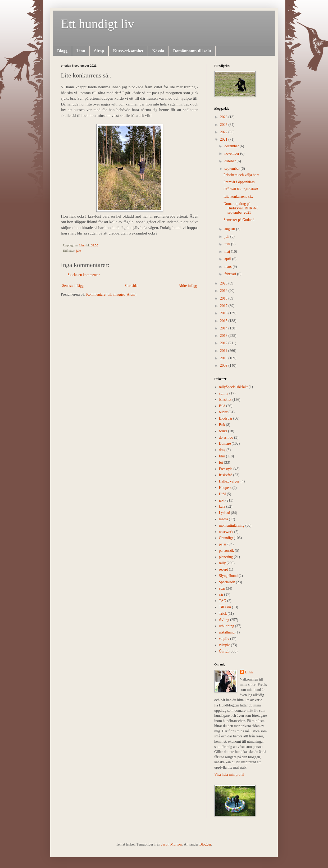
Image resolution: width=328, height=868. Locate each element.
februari (231, 274)
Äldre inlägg (188, 286)
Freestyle (226, 469)
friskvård (226, 475)
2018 (224, 298)
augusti (230, 229)
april (228, 259)
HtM (222, 494)
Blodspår (226, 418)
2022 (224, 132)
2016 (224, 313)
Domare (225, 444)
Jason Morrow (172, 844)
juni (228, 244)
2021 (224, 139)
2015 (224, 321)
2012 (224, 343)
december (232, 146)
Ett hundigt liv (97, 24)
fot (221, 463)
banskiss (225, 400)
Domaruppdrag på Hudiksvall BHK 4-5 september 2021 (241, 208)
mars (228, 267)
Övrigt (224, 651)
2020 (224, 283)
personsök (227, 551)
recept (224, 569)
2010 (224, 358)
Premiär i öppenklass (239, 182)
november (232, 153)
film (222, 456)
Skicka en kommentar (84, 275)
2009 (224, 366)
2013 (224, 336)
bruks (223, 431)
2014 (224, 328)
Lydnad (225, 513)
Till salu (225, 607)
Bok (222, 425)
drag (222, 450)
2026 (224, 117)
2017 (224, 306)
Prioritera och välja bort (241, 175)
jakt (79, 251)
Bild (222, 406)
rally (222, 563)
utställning (227, 632)
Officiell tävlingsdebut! (241, 189)
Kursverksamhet (128, 51)
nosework (226, 532)
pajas (223, 544)
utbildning (227, 626)
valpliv (224, 639)
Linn (81, 51)
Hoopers (225, 488)
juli (227, 236)
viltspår (225, 645)
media (224, 519)
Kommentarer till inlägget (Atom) (111, 294)
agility (224, 393)
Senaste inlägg (73, 286)
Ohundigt (226, 538)
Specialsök (227, 582)
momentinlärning (232, 525)
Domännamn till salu (192, 51)
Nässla (158, 51)
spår (222, 588)
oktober (230, 161)
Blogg (62, 51)
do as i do (226, 437)
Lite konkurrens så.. (238, 197)
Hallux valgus (229, 481)
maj (228, 252)
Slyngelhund (228, 576)
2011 (224, 351)
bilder (223, 412)
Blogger (205, 844)
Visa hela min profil (229, 775)
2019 (224, 291)
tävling (224, 620)
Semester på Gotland (239, 220)
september (232, 169)
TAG (223, 601)
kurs (222, 506)
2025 (224, 125)
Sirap (99, 51)
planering (226, 557)
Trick (223, 614)
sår (221, 594)
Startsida (131, 286)
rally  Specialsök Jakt (233, 387)
